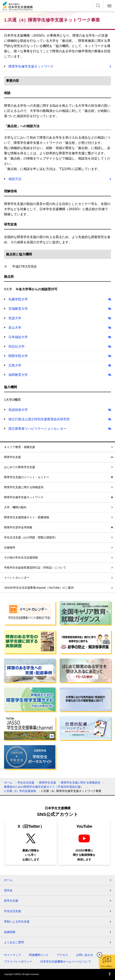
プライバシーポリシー (18, 962)
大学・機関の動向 (15, 507)
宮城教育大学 (18, 309)
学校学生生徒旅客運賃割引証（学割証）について (35, 568)
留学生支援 (11, 901)
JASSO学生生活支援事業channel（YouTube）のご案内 (39, 588)
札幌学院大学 (18, 299)
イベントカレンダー (17, 578)
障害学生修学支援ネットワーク (31, 66)
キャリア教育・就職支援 (20, 447)
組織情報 (10, 932)
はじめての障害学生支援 (20, 467)
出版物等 (10, 547)
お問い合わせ (85, 955)
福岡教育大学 (18, 375)
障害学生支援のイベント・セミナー (27, 477)
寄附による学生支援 (17, 922)
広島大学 (15, 365)
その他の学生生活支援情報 (21, 558)
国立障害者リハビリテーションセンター (37, 429)
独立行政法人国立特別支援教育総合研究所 (39, 419)
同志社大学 (17, 346)
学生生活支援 (26, 783)
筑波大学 (15, 318)
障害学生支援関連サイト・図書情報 (27, 517)
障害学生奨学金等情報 (18, 527)
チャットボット (107, 966)
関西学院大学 (18, 356)
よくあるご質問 (14, 942)
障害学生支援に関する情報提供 (24, 487)
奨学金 (8, 890)
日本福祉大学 (18, 337)
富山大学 (15, 328)
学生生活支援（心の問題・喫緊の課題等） (31, 537)
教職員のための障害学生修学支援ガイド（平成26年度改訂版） (44, 787)
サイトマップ (12, 955)
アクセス (62, 955)
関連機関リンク (39, 955)
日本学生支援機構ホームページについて (66, 962)
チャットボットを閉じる (99, 955)
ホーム (8, 783)
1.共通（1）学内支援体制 (20, 791)
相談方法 (15, 179)
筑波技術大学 (18, 410)
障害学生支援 (12, 457)
